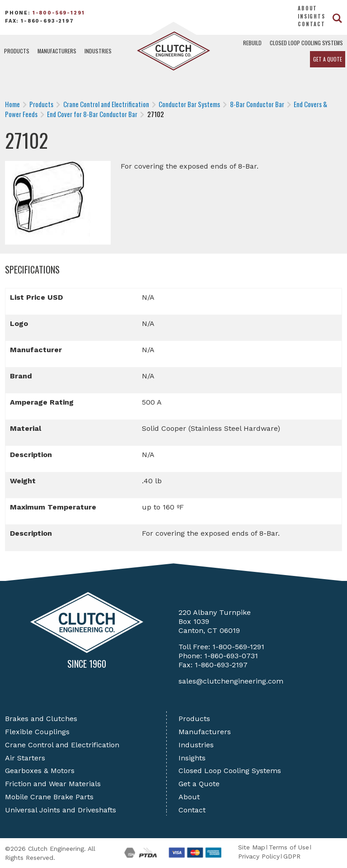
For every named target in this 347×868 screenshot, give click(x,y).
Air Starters (25, 758)
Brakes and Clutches (41, 719)
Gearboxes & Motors (40, 771)
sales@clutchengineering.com (231, 681)
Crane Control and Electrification (62, 745)
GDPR (292, 856)
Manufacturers (57, 51)
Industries (98, 51)
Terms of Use (289, 847)
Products (17, 51)
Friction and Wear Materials (53, 784)
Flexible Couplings (37, 732)
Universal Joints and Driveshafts (61, 810)
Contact (312, 24)
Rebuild (252, 43)
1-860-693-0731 (231, 656)
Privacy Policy (259, 856)
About (307, 8)
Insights (312, 16)
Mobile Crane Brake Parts (49, 797)
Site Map (252, 847)
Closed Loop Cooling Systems (306, 43)
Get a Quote (328, 59)
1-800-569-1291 (59, 13)
